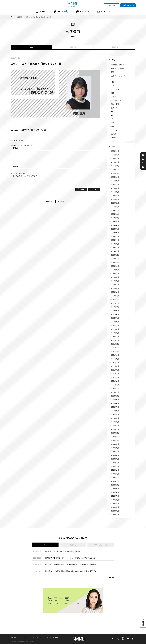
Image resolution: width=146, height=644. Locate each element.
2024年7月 (115, 229)
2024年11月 (115, 214)
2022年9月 (115, 311)
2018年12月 (115, 477)
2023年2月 (115, 292)
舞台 (113, 123)
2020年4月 (115, 418)
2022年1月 (115, 340)
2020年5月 (115, 414)
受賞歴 (114, 134)
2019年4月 (115, 463)
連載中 (114, 72)
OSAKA (115, 47)
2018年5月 (115, 503)
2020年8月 (115, 403)
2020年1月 (115, 429)
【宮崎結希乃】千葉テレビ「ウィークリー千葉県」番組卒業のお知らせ (70, 558)
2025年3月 (115, 199)
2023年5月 (115, 281)
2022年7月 (115, 318)
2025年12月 (115, 166)
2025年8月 (115, 181)
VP (112, 112)
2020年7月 (115, 407)
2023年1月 (115, 296)
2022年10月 (115, 307)
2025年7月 (115, 184)
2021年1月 (115, 385)
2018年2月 (115, 515)
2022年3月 (115, 333)
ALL (31, 47)
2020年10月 (115, 396)
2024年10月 (115, 218)
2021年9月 (115, 355)
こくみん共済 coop (19, 173)
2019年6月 (115, 455)
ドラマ (114, 86)
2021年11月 (115, 348)
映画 (113, 82)
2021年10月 (115, 351)
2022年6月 (115, 322)
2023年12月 (115, 255)
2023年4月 (115, 285)
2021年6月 (115, 366)
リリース (114, 130)
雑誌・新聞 (115, 104)
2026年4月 (115, 151)
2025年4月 (115, 196)
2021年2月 (115, 381)
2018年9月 (115, 489)
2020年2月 (115, 426)
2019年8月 (115, 448)
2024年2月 (115, 247)
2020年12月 (115, 388)
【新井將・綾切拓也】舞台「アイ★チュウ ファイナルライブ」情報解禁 (70, 565)
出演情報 (19, 17)
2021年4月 (115, 374)
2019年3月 (115, 466)
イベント (114, 119)
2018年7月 (115, 496)
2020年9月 (115, 400)
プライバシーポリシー (38, 637)
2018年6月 (115, 500)
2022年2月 (115, 336)
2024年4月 (115, 240)
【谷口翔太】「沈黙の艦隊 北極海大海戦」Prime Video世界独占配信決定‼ (71, 571)
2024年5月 (115, 236)
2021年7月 (115, 362)
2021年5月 (115, 370)
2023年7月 (115, 273)
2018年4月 (115, 507)
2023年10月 (115, 262)
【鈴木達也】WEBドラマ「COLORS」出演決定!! (62, 551)
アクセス (24, 637)
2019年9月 (115, 444)
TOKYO (73, 47)
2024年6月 (115, 233)
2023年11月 (115, 259)
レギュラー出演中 (118, 68)
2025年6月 (115, 188)
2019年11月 (115, 437)
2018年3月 (115, 511)
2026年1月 (115, 162)
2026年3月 (115, 155)
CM (112, 93)
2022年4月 (115, 329)
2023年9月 (115, 266)
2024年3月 (115, 244)
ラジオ (114, 97)
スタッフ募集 (54, 637)
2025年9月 (115, 177)
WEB (113, 115)
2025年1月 (115, 207)
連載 (113, 126)
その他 (114, 138)
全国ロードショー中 (118, 76)
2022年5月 (115, 325)
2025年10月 (115, 173)
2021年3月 (115, 377)
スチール (114, 108)
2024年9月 (115, 222)
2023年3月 (115, 288)
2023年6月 (115, 277)
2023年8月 (115, 270)
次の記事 (61, 201)
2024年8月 (115, 225)
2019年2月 (115, 470)
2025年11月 (115, 170)
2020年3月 (115, 422)
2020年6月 (115, 411)
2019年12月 (115, 433)
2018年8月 (115, 492)
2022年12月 (115, 299)
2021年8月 (115, 359)
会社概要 (14, 637)
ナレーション (116, 100)
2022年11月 (115, 303)
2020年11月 (115, 392)
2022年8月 (115, 314)
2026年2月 (115, 159)
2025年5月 (115, 192)
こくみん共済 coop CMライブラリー (26, 176)
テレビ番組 (115, 89)
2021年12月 (115, 344)
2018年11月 (115, 481)
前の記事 (49, 201)
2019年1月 (115, 474)
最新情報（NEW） (118, 65)
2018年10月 (115, 485)
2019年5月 (115, 459)
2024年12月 (115, 210)
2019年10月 (115, 440)
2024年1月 (115, 251)
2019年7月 (115, 451)
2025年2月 (115, 203)
